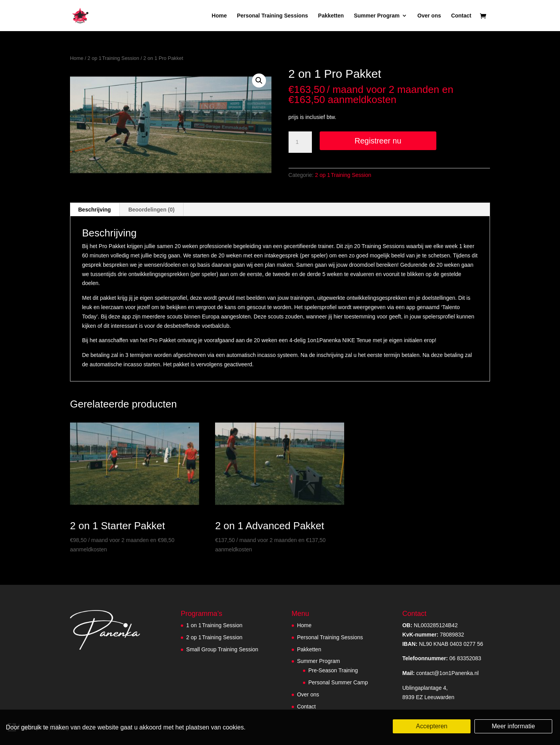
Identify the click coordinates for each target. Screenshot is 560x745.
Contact (461, 16)
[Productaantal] (300, 142)
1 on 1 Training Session (214, 625)
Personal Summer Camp (338, 682)
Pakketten (331, 16)
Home (219, 16)
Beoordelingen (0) (151, 210)
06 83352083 (442, 658)
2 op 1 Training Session (113, 58)
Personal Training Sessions (272, 16)
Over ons (429, 16)
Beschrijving (94, 210)
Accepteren (432, 726)
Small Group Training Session (222, 649)
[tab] (95, 210)
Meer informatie (513, 726)
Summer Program (377, 16)
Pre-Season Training (333, 670)
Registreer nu (378, 141)
